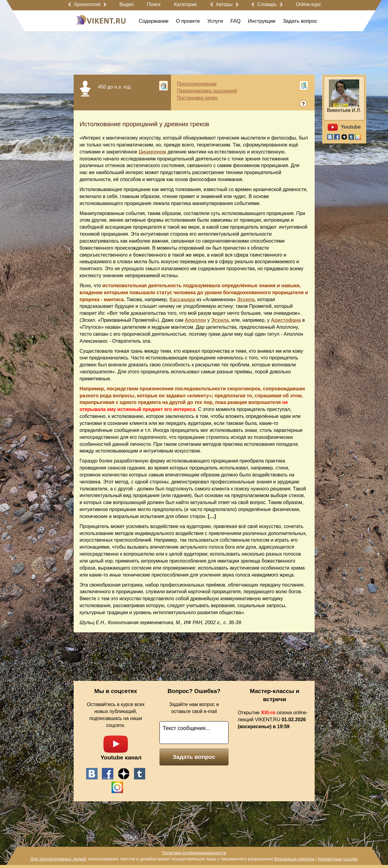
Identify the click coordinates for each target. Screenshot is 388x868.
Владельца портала (294, 859)
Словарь (267, 4)
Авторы (224, 4)
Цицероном (152, 152)
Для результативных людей (58, 859)
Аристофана (286, 320)
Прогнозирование (197, 84)
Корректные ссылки (338, 859)
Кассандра (182, 299)
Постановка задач (197, 98)
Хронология (87, 4)
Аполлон (195, 320)
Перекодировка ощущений (207, 91)
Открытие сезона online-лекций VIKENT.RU (273, 720)
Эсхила (246, 299)
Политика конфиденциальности (194, 853)
